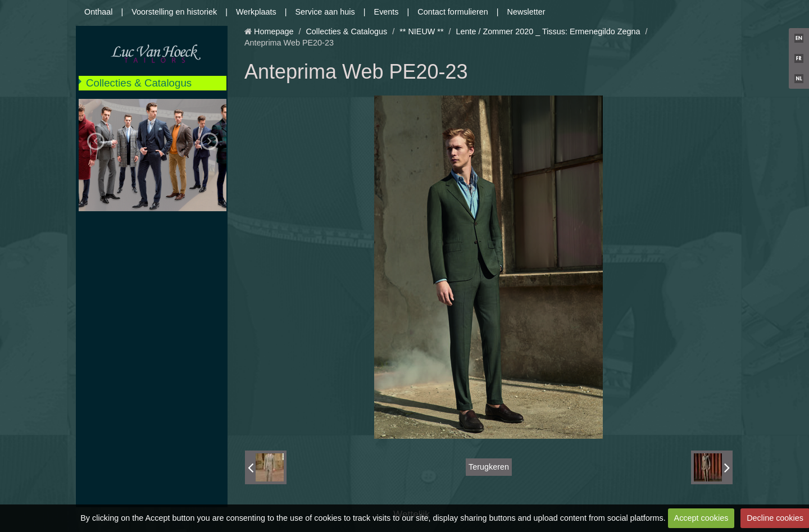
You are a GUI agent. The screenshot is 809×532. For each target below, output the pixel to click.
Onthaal (98, 12)
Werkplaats (256, 12)
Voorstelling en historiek (174, 12)
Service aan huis (325, 12)
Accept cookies (701, 518)
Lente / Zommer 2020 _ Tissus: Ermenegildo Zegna (548, 31)
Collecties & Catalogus (139, 83)
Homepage (274, 31)
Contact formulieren (453, 12)
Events (387, 12)
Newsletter (526, 12)
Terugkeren (489, 467)
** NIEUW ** (421, 31)
